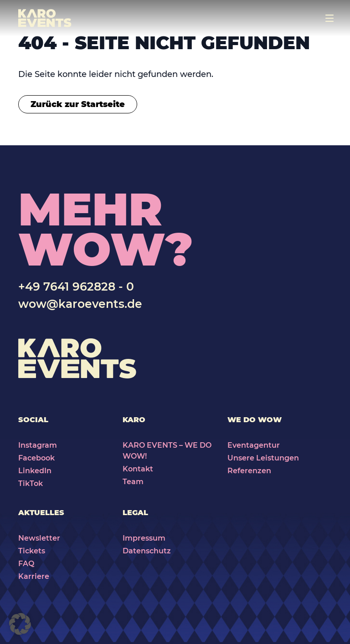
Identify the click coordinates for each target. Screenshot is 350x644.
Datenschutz (147, 551)
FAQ (26, 564)
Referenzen (249, 471)
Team (133, 482)
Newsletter (39, 538)
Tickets (32, 551)
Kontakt (138, 469)
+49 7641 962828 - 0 (76, 286)
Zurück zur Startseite (78, 104)
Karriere (34, 576)
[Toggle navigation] (329, 18)
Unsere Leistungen (263, 458)
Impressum (144, 538)
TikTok (31, 483)
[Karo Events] (45, 18)
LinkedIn (35, 471)
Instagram (38, 445)
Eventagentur (254, 445)
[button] (20, 624)
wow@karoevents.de (80, 304)
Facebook (36, 458)
